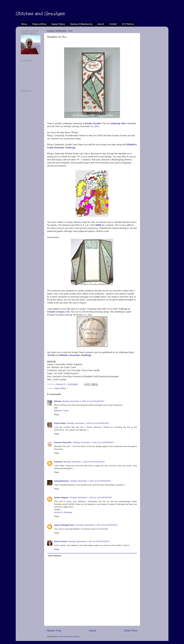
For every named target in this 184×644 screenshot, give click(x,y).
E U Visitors (128, 24)
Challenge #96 (118, 123)
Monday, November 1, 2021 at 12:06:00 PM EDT (88, 423)
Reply (57, 414)
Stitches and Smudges (40, 14)
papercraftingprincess (64, 525)
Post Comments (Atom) (69, 637)
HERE (98, 225)
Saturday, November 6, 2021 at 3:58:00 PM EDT (89, 541)
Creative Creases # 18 (58, 312)
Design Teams (58, 24)
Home (24, 24)
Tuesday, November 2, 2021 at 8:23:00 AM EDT (90, 481)
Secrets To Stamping (63, 512)
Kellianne (58, 462)
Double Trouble (93, 123)
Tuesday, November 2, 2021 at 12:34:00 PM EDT (91, 498)
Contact (113, 24)
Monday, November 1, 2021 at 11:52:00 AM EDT (83, 401)
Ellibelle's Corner (61, 411)
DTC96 (51, 355)
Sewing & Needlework (81, 24)
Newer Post (54, 631)
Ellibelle (58, 401)
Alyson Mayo (60, 423)
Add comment (55, 556)
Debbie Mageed (61, 498)
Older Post (131, 631)
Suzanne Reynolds (63, 442)
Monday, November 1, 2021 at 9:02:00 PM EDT (84, 462)
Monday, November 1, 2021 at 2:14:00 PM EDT (93, 442)
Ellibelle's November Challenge (75, 355)
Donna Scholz (61, 541)
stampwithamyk (61, 481)
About (101, 24)
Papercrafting (39, 24)
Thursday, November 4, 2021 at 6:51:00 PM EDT (97, 525)
